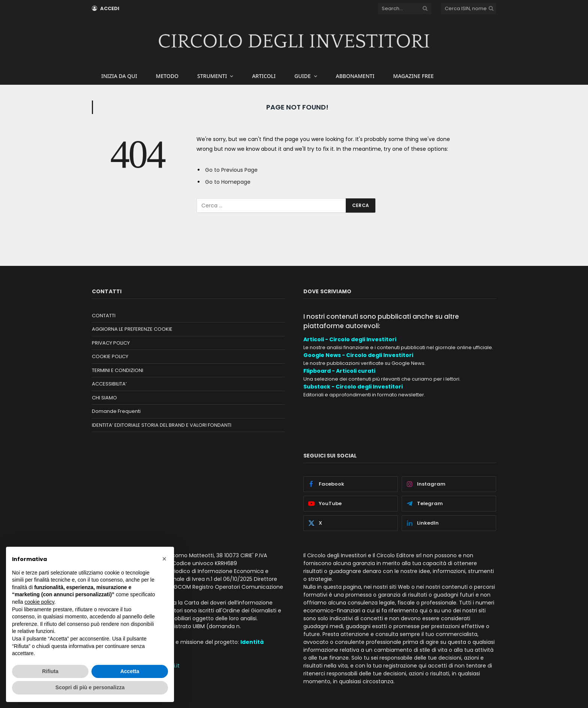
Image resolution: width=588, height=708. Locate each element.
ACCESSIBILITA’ (109, 384)
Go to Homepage (228, 182)
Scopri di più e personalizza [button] (90, 687)
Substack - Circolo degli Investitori (353, 387)
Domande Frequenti (116, 411)
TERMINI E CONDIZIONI (118, 370)
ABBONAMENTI (355, 76)
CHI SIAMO (104, 398)
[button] (164, 559)
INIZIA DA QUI (119, 76)
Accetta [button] (130, 671)
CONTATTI (104, 316)
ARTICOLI (264, 76)
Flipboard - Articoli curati (339, 371)
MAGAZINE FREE (413, 76)
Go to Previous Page (231, 170)
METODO (167, 76)
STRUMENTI (212, 76)
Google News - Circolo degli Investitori (358, 355)
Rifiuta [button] (50, 671)
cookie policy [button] (39, 602)
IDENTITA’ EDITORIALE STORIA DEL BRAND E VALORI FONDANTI (162, 425)
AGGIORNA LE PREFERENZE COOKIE (132, 329)
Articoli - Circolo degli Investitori (350, 339)
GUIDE (303, 76)
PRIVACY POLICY (111, 343)
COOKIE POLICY (110, 356)
